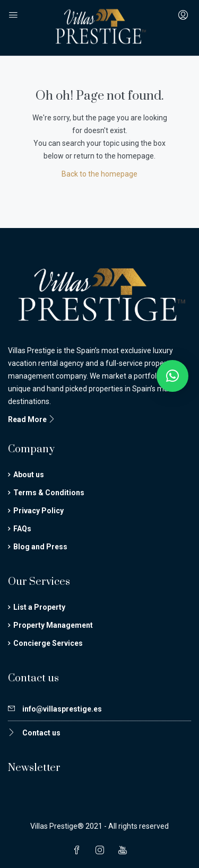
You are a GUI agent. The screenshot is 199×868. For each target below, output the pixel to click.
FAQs (22, 529)
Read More (32, 419)
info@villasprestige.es (62, 709)
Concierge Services (48, 643)
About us (29, 475)
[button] (172, 376)
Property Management (53, 625)
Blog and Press (40, 547)
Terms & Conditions (49, 493)
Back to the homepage (99, 174)
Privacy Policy (38, 511)
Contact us (41, 733)
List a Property (39, 607)
